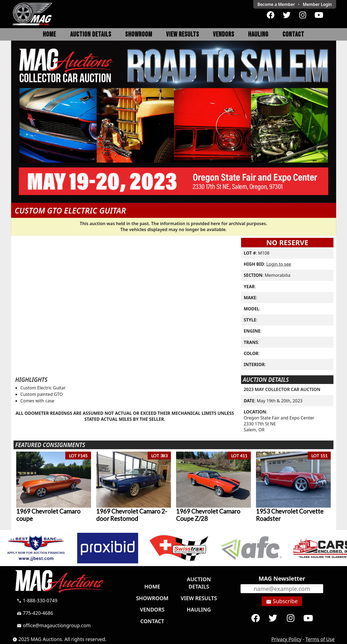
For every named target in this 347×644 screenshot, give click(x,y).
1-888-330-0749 (37, 600)
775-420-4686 (35, 613)
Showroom (139, 34)
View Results (183, 34)
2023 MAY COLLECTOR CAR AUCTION (282, 389)
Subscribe (282, 601)
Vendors (224, 34)
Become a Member (276, 4)
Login (317, 4)
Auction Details (91, 34)
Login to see (279, 264)
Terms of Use (320, 639)
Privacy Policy (286, 639)
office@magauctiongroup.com (54, 625)
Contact (293, 34)
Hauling (258, 34)
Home (49, 34)
